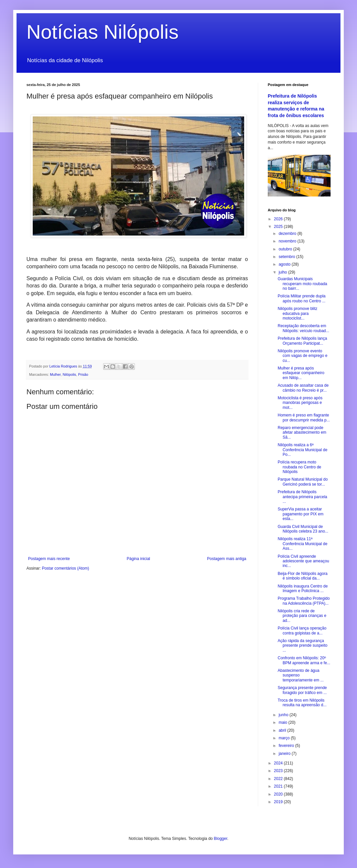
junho (284, 715)
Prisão (83, 374)
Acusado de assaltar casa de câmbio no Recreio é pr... (303, 388)
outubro (286, 249)
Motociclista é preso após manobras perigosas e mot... (300, 403)
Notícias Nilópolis (102, 32)
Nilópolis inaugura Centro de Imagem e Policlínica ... (303, 588)
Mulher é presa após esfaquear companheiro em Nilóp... (301, 373)
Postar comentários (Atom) (66, 568)
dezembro (288, 234)
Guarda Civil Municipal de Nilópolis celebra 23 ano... (303, 529)
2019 (279, 802)
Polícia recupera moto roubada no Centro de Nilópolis (299, 467)
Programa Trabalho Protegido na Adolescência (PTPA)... (304, 601)
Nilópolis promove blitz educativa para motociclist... (297, 313)
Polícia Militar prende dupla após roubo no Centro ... (302, 298)
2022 (279, 779)
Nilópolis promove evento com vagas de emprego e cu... (302, 356)
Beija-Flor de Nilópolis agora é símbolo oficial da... (303, 576)
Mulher (55, 374)
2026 (279, 219)
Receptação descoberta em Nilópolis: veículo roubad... (303, 328)
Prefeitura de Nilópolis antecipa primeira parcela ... (302, 497)
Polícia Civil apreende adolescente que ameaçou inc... (303, 561)
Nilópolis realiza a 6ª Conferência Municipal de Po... (302, 450)
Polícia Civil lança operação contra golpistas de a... (302, 630)
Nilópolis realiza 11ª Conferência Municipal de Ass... (302, 544)
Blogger (221, 839)
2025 (279, 227)
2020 (279, 794)
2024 (279, 763)
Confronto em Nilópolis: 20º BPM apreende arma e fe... (304, 660)
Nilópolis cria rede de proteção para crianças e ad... (302, 616)
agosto (285, 264)
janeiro (285, 754)
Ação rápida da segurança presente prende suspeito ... (302, 646)
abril (283, 730)
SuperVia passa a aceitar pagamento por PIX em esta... (300, 514)
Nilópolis (69, 374)
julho (283, 272)
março (285, 738)
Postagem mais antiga (227, 559)
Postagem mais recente (49, 559)
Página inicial (138, 559)
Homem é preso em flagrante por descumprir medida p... (304, 417)
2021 (279, 786)
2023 (279, 771)
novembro (288, 241)
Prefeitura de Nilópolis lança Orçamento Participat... (302, 341)
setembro (287, 257)
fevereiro (287, 746)
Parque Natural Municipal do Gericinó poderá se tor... (303, 482)
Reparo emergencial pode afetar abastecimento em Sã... (302, 433)
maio (283, 722)
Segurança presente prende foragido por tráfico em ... (302, 690)
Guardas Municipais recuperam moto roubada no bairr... (302, 284)
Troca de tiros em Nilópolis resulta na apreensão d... (302, 703)
